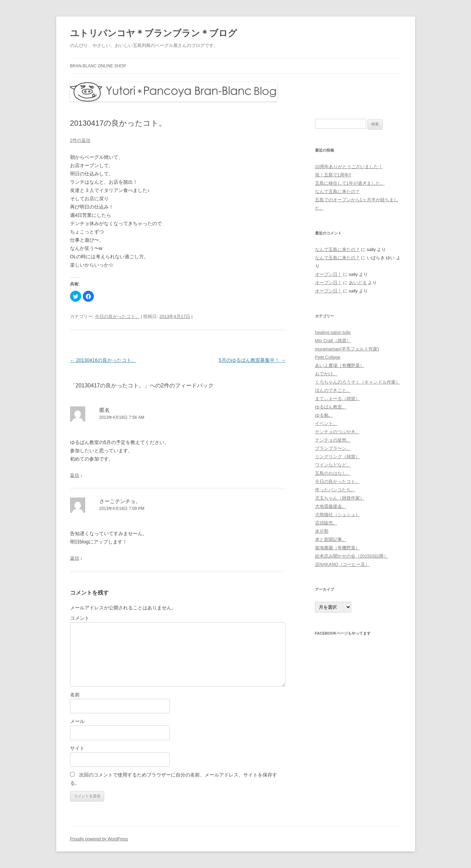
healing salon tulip (333, 332)
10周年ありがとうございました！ (349, 167)
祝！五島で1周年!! (333, 175)
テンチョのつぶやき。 (337, 432)
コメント (80, 618)
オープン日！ (328, 274)
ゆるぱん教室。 (331, 407)
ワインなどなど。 (333, 465)
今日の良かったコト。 (117, 316)
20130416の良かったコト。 (103, 360)
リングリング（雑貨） (337, 457)
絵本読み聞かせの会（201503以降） (352, 556)
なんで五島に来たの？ (337, 191)
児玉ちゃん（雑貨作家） (340, 498)
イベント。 (326, 423)
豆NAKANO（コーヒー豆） (342, 564)
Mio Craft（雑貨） (333, 341)
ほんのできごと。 (333, 390)
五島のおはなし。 (333, 473)
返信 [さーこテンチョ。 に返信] (75, 558)
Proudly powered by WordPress (99, 839)
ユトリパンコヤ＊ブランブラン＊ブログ (154, 33)
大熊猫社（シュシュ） (337, 515)
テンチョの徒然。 (333, 440)
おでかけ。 (326, 374)
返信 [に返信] (75, 475)
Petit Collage (328, 357)
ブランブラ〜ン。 (333, 448)
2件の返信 (80, 140)
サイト (77, 748)
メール (77, 721)
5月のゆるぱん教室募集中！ (252, 360)
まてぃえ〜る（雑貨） (337, 399)
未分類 (322, 531)
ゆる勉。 (324, 415)
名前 (75, 695)
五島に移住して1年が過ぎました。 (350, 183)
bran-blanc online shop (98, 66)
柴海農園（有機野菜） (337, 548)
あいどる (358, 283)
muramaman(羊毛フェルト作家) (347, 349)
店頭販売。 (326, 523)
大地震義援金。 (331, 506)
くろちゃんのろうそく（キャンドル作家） (358, 382)
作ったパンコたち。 (335, 490)
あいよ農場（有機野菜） (340, 365)
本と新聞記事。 (331, 539)
